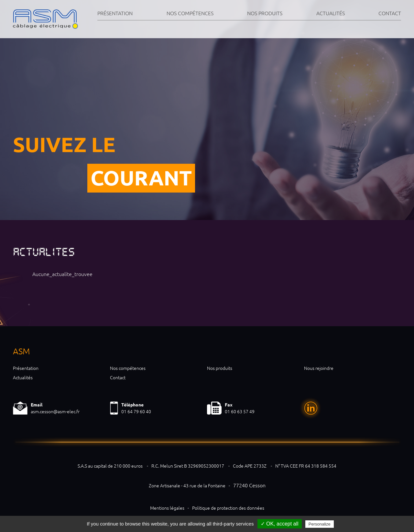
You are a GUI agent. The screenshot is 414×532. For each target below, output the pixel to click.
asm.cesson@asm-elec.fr (55, 412)
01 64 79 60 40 (136, 412)
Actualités (331, 13)
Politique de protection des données (228, 508)
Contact (390, 13)
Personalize (320, 524)
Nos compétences (190, 13)
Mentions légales (167, 508)
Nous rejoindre (319, 368)
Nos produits (265, 13)
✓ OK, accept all (280, 524)
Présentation (115, 13)
